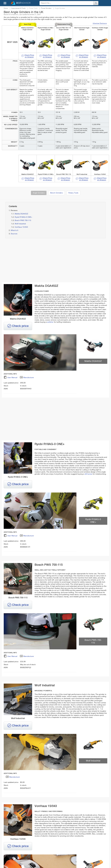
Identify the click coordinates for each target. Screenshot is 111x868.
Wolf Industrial (20, 224)
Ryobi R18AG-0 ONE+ (23, 217)
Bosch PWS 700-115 (23, 220)
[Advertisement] (29, 260)
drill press (88, 474)
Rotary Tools (73, 193)
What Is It (14, 230)
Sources (14, 234)
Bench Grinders (56, 193)
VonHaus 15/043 (21, 227)
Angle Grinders (39, 193)
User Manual (10, 378)
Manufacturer (27, 378)
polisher (50, 322)
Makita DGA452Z (21, 214)
